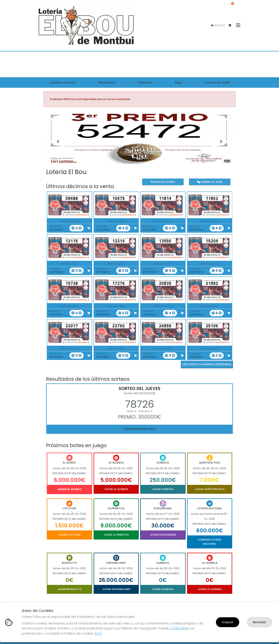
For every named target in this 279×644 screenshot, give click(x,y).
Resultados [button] (107, 82)
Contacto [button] (145, 82)
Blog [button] (178, 82)
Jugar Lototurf (69, 535)
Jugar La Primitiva (116, 535)
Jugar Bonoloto (69, 589)
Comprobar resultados (140, 429)
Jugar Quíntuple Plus (210, 489)
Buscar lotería (163, 182)
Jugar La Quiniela (116, 489)
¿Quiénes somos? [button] (63, 82)
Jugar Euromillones (116, 589)
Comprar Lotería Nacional (210, 542)
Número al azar (210, 182)
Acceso (218, 25)
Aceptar (228, 622)
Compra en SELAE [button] (217, 82)
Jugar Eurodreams (163, 535)
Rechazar (260, 622)
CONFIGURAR (179, 628)
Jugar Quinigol (163, 489)
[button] (58, 142)
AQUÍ (98, 633)
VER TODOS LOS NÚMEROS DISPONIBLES (207, 364)
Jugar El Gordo (69, 489)
